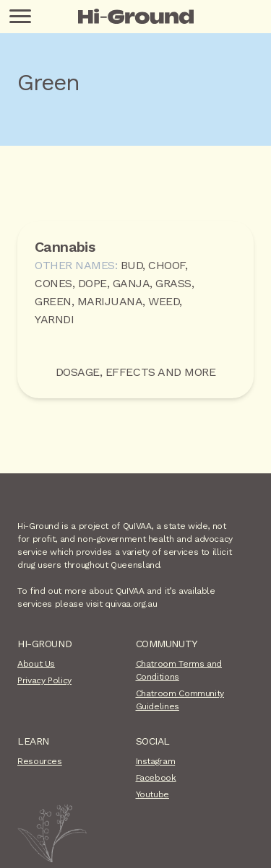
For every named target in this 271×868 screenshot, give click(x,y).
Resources (40, 761)
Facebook (156, 778)
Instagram (156, 761)
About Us (36, 664)
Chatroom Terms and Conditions (179, 670)
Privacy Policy (44, 680)
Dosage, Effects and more (135, 372)
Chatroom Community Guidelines (180, 700)
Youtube (152, 794)
